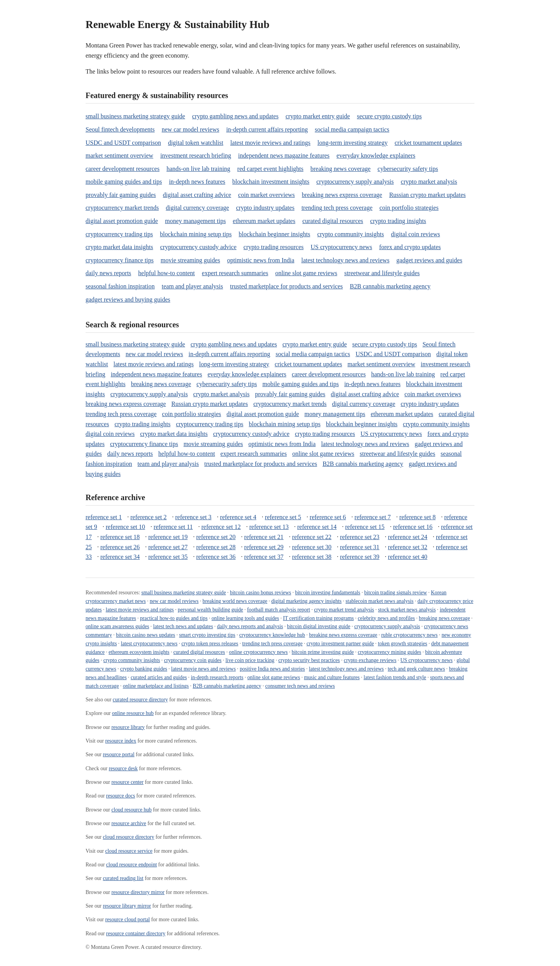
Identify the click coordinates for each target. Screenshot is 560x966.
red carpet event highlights (270, 169)
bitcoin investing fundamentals (328, 593)
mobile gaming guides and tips (124, 182)
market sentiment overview (119, 155)
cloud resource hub (131, 810)
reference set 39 (360, 557)
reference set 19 (168, 537)
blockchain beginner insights (275, 234)
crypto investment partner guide (340, 644)
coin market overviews (266, 195)
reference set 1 (104, 517)
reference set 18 (120, 537)
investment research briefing (196, 155)
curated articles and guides (159, 677)
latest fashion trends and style (395, 677)
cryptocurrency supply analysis (355, 182)
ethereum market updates (264, 221)
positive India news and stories (272, 669)
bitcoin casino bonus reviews (260, 593)
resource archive (129, 823)
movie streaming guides (190, 260)
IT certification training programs (318, 618)
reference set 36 (216, 557)
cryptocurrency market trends (122, 208)
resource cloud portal (128, 919)
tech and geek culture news (416, 669)
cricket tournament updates (428, 143)
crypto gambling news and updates (235, 116)
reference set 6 (328, 517)
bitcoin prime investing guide (323, 652)
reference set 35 (168, 557)
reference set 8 (417, 517)
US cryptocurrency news (341, 247)
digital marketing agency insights (307, 601)
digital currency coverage (197, 208)
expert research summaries (235, 273)
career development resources (122, 169)
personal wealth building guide (210, 610)
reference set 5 (283, 517)
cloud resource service (129, 851)
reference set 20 (216, 537)
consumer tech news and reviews (300, 686)
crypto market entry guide (318, 116)
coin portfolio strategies (409, 208)
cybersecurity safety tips (408, 169)
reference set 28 (216, 547)
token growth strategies (403, 644)
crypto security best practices (309, 660)
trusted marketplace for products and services (286, 286)
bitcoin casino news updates (145, 635)
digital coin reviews (415, 234)
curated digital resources (332, 221)
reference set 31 (360, 547)
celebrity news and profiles (386, 618)
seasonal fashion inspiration (120, 286)
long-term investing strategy (352, 143)
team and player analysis (192, 286)
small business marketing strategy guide (135, 116)
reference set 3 (193, 517)
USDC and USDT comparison (123, 143)
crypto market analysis (429, 182)
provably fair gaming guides (121, 195)
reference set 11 (173, 527)
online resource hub (133, 713)
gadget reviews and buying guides (128, 299)
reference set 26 (120, 547)
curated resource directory (140, 700)
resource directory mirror (138, 892)
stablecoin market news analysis (380, 601)
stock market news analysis (407, 610)
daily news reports (108, 273)
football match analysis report (278, 610)
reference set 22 (312, 537)
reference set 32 (408, 547)
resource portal (119, 754)
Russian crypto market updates (428, 195)
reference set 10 (125, 527)
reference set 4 (238, 517)
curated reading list (123, 878)
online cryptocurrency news (258, 652)
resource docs (121, 796)
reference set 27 (168, 547)
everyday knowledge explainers (376, 155)
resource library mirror (127, 906)
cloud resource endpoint (132, 865)
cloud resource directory (129, 837)
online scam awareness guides (117, 626)
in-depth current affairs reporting (267, 129)
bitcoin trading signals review (396, 593)
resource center (127, 782)
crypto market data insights (119, 247)
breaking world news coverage (235, 601)
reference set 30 (312, 547)
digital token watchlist (196, 143)
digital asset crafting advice (197, 195)
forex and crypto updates (410, 247)
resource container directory (136, 934)
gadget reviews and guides (429, 260)
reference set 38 (312, 557)
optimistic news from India (261, 260)
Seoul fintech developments (120, 129)
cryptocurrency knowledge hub (272, 635)
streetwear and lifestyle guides (382, 273)
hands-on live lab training (198, 169)
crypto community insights (351, 234)
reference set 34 (120, 557)
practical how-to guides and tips (174, 618)
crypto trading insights (398, 221)
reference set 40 (408, 557)
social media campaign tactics (352, 129)
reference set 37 (264, 557)
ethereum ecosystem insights (139, 652)
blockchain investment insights (271, 182)
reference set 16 (413, 527)
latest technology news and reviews (346, 260)
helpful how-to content (166, 273)
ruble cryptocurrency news (409, 635)
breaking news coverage (340, 169)
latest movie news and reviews (203, 669)
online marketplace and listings (156, 686)
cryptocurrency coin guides (193, 660)
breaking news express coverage (342, 195)
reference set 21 (264, 537)
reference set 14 (317, 527)
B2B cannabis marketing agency (390, 286)
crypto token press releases (210, 644)
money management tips (195, 221)
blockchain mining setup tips (196, 234)
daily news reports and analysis (250, 626)
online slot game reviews (306, 273)
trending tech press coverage (337, 208)
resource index (121, 741)
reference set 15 (365, 527)
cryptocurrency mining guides (389, 652)
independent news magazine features (284, 155)
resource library (128, 727)
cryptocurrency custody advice (198, 247)
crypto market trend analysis (344, 610)
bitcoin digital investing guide (319, 626)
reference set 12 (221, 527)
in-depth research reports (217, 677)
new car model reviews (191, 129)
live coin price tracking (250, 660)
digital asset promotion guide (122, 221)
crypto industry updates (265, 208)
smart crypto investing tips (207, 635)
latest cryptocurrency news (149, 644)
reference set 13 (269, 527)
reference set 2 (148, 517)
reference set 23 (360, 537)
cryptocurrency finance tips (120, 260)
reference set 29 (264, 547)
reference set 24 (408, 537)
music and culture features (332, 677)
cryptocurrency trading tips (119, 234)
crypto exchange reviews (370, 660)
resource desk (123, 768)
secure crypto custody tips (389, 116)
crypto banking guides (144, 669)
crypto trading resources (274, 247)
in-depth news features (197, 182)
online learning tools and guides (245, 618)
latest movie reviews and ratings (270, 143)
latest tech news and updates (183, 626)
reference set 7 (373, 517)
